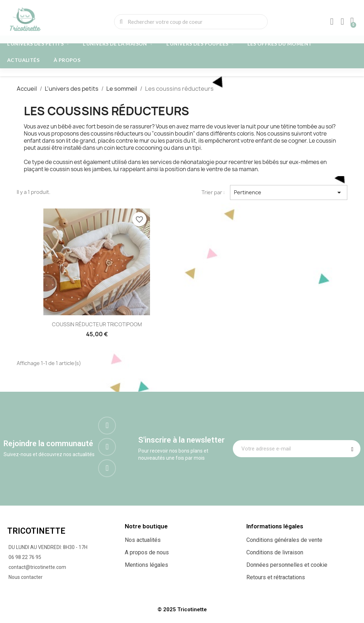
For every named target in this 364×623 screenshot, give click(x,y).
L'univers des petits (38, 44)
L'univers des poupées (200, 44)
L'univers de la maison (117, 44)
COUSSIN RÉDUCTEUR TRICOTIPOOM (97, 324)
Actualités (23, 60)
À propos (67, 60)
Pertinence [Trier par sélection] (289, 192)
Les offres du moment (280, 44)
